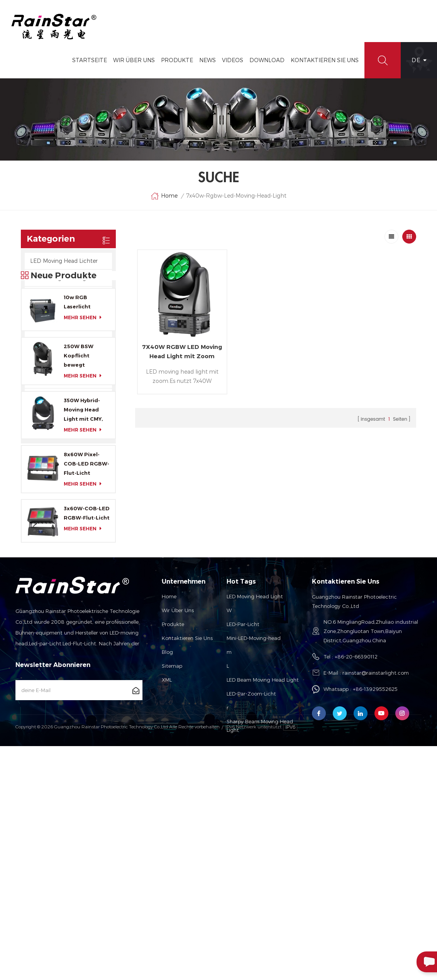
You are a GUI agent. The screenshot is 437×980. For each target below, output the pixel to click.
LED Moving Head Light (255, 791)
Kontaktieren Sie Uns (325, 60)
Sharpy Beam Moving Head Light (260, 921)
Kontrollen (44, 397)
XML (167, 875)
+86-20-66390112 (356, 851)
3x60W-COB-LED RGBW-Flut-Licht (87, 697)
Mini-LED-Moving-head (254, 833)
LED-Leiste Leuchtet (57, 346)
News (207, 60)
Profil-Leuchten (51, 380)
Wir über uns (178, 805)
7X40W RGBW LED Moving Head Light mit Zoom (182, 352)
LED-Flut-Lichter (52, 295)
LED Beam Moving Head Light (263, 875)
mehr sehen (85, 502)
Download (267, 60)
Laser (37, 414)
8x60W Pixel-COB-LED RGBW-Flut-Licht (86, 648)
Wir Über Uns (134, 60)
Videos (233, 60)
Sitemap (172, 861)
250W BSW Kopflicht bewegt (79, 540)
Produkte (177, 60)
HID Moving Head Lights (62, 278)
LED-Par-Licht (243, 819)
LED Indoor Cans (52, 431)
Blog (167, 847)
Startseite (90, 60)
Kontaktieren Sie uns (187, 833)
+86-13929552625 (375, 884)
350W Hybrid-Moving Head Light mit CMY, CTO (83, 595)
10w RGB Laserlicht (77, 486)
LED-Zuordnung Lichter (62, 363)
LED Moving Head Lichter (64, 261)
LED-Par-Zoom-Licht (251, 889)
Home (164, 196)
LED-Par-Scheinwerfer (59, 329)
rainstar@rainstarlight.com (376, 868)
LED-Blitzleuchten (55, 312)
